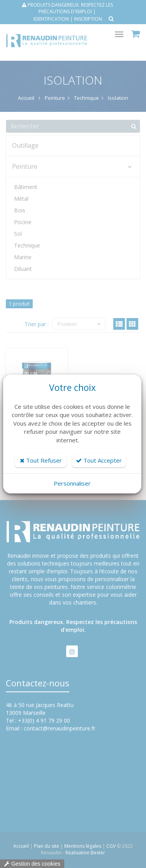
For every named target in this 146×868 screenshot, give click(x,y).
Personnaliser (72, 483)
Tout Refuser (41, 460)
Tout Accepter (99, 460)
